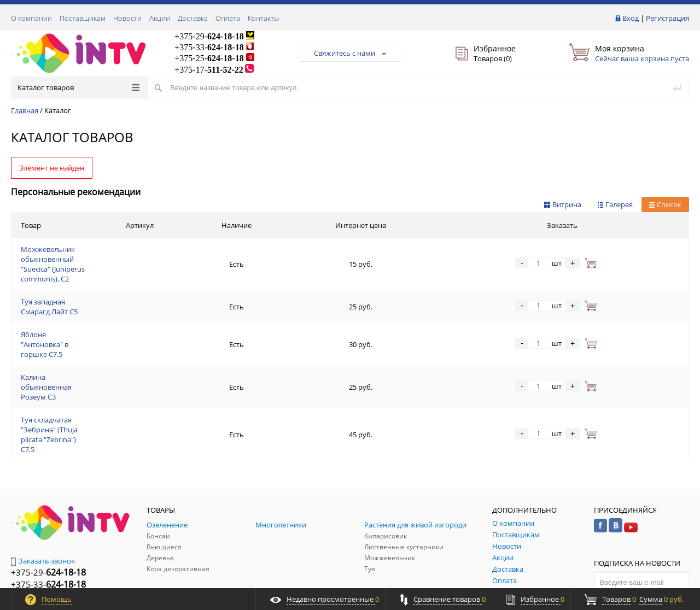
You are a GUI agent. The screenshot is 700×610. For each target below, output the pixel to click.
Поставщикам (83, 18)
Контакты (263, 18)
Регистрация (667, 18)
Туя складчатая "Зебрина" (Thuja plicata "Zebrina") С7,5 (112, 356)
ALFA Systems (670, 579)
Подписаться (641, 512)
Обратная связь (43, 529)
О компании (31, 18)
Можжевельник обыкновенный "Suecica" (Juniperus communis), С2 (133, 251)
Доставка (193, 18)
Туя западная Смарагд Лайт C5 (72, 277)
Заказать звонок (43, 469)
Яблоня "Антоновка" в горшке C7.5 (80, 303)
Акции (160, 18)
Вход (631, 18)
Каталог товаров (78, 87)
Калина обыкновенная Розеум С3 (78, 330)
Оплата (228, 18)
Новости (127, 18)
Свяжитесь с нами (350, 53)
